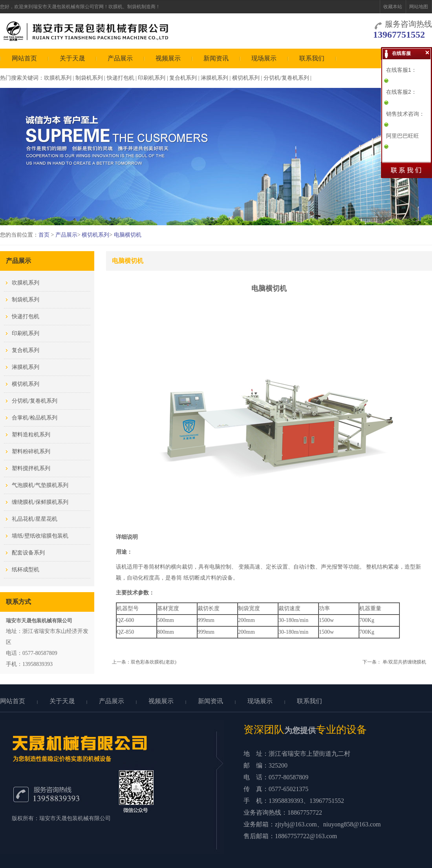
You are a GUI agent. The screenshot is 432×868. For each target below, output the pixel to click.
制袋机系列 (89, 78)
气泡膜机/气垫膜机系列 (40, 485)
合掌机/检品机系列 (35, 418)
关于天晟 (72, 58)
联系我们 (312, 58)
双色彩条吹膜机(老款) (154, 662)
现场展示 (264, 58)
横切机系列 (246, 78)
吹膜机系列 (58, 78)
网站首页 (24, 58)
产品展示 (120, 58)
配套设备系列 (28, 553)
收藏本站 (393, 7)
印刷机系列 (152, 78)
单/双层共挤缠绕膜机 (404, 662)
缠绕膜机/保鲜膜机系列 (40, 502)
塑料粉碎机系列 (31, 451)
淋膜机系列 (214, 78)
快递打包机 (121, 78)
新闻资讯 (216, 58)
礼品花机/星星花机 (35, 519)
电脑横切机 (128, 235)
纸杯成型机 (26, 570)
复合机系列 (183, 78)
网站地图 (419, 7)
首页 (44, 235)
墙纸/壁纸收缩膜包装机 (40, 536)
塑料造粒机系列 (31, 435)
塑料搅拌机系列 (31, 468)
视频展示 (168, 58)
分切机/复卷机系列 (286, 78)
